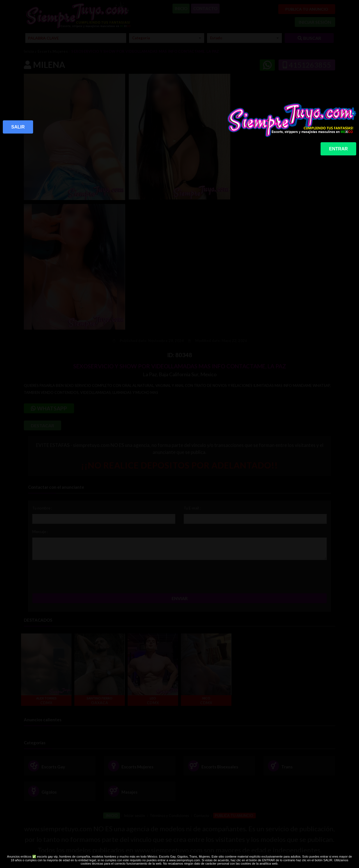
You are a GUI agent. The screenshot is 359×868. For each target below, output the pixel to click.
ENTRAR (338, 149)
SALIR (18, 127)
